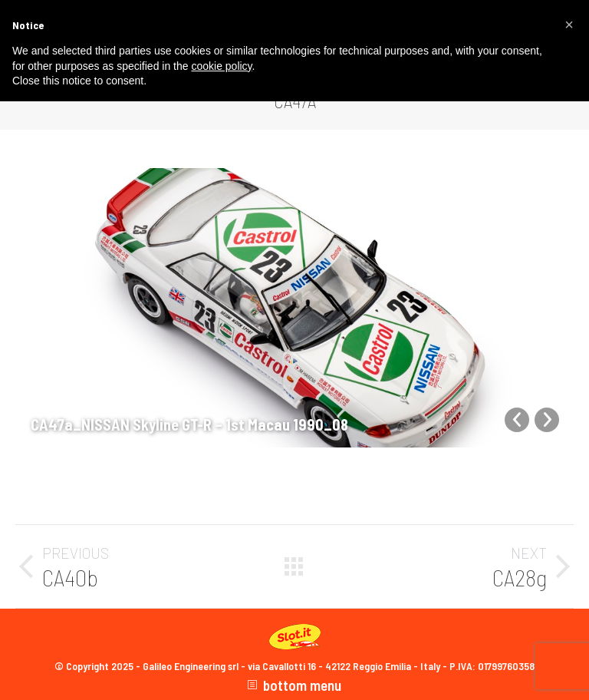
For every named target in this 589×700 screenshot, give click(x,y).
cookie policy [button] (221, 66)
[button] (569, 25)
